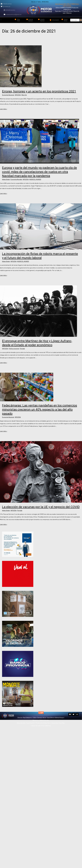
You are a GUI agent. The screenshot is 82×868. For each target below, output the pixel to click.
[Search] (81, 20)
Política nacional (14, 349)
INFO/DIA (18, 95)
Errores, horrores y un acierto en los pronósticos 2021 (39, 91)
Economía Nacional (8, 95)
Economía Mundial (16, 179)
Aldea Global (6, 179)
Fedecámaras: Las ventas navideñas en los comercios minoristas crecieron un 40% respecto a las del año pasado (40, 409)
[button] (67, 5)
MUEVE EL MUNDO (35, 179)
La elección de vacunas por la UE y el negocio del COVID (41, 507)
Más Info (24, 95)
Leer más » (4, 109)
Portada (22, 349)
